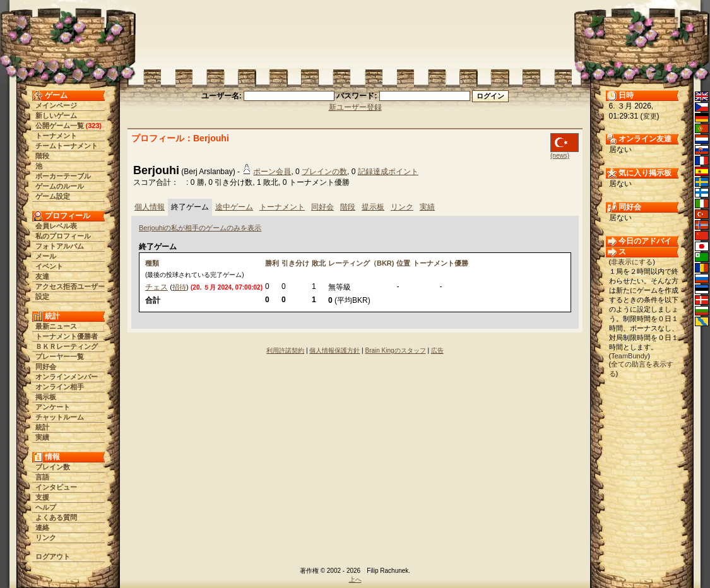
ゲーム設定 (53, 196)
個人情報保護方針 (334, 350)
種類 (152, 263)
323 (93, 126)
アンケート (53, 407)
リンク (46, 538)
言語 (42, 477)
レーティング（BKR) (361, 263)
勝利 (272, 263)
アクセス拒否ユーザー (70, 286)
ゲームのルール (60, 186)
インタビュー (56, 487)
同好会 (46, 367)
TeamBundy (629, 356)
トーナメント (56, 136)
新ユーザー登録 (355, 107)
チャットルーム (60, 417)
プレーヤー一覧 (60, 356)
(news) (560, 156)
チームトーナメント (67, 146)
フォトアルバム (60, 246)
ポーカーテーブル (63, 176)
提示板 (373, 207)
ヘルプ (46, 507)
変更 (650, 116)
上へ (355, 579)
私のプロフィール (63, 236)
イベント (49, 266)
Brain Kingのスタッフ (396, 350)
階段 (42, 156)
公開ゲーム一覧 (60, 126)
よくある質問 (56, 517)
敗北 (319, 263)
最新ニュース (56, 326)
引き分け (295, 263)
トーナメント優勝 (441, 263)
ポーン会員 (272, 172)
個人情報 (150, 207)
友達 (42, 276)
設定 (42, 297)
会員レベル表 (56, 226)
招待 (179, 287)
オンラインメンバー (67, 377)
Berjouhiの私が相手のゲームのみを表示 (200, 228)
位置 (403, 263)
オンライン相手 (60, 387)
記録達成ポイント (388, 172)
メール (46, 256)
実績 (42, 437)
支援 (42, 497)
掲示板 (46, 397)
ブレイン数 (53, 467)
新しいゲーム (56, 115)
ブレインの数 (324, 172)
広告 (437, 350)
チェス (157, 287)
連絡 (42, 527)
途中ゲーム (234, 207)
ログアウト (53, 556)
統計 (42, 427)
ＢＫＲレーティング (67, 346)
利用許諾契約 (285, 350)
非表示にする (632, 262)
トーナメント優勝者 (67, 336)
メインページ (56, 105)
